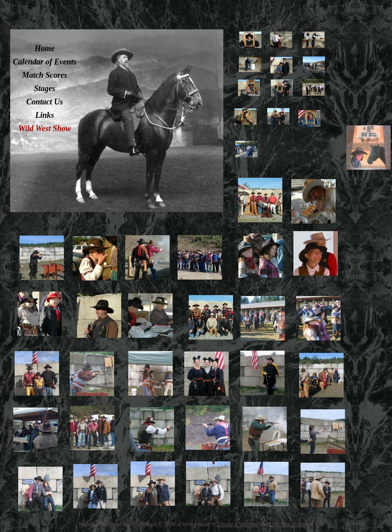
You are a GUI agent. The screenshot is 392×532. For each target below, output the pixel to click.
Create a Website (238, 524)
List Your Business (292, 524)
